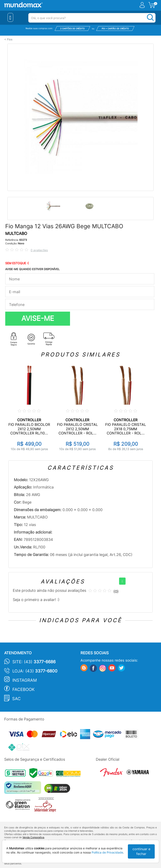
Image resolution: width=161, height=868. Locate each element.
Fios (10, 40)
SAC (16, 699)
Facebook (23, 689)
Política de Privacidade (107, 852)
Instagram (25, 680)
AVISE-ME (38, 318)
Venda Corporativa (33, 837)
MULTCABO (16, 234)
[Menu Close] (10, 17)
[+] (122, 581)
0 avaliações (39, 250)
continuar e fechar (141, 851)
